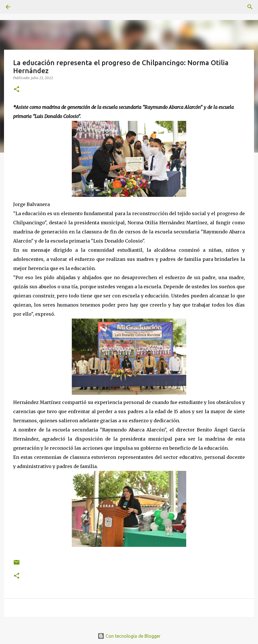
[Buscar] (250, 7)
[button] (17, 90)
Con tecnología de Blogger (129, 636)
